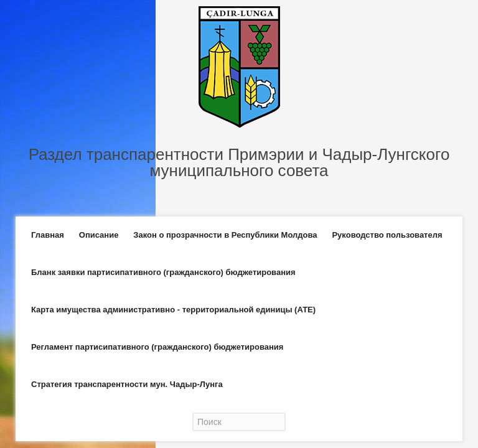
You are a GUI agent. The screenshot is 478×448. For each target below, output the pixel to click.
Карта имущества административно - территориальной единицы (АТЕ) (173, 310)
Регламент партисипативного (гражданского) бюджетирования (157, 347)
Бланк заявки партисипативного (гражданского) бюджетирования (163, 272)
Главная (48, 235)
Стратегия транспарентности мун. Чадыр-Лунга (127, 384)
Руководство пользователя (387, 235)
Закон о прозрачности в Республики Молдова (225, 235)
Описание (99, 235)
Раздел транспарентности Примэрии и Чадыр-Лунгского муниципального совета (239, 162)
